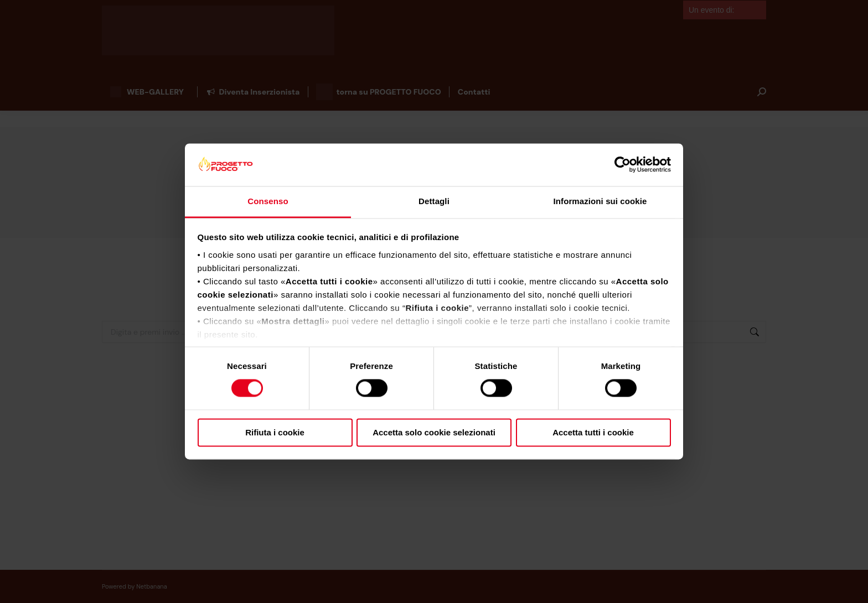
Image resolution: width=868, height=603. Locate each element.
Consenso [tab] (268, 201)
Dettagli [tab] (434, 201)
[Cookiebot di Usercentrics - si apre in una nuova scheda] (622, 165)
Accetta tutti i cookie (593, 432)
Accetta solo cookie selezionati (434, 432)
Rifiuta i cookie (275, 432)
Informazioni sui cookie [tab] (600, 201)
